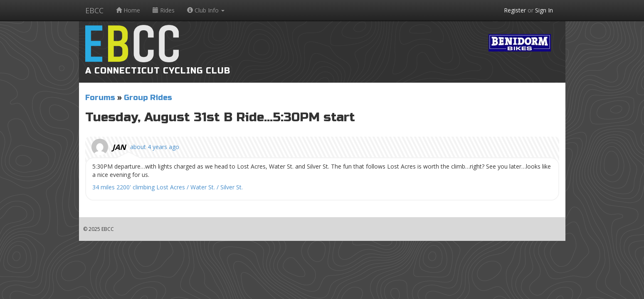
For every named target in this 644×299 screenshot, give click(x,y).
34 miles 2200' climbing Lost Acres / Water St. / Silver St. (168, 187)
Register (515, 10)
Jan (119, 147)
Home (128, 10)
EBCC (94, 10)
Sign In (544, 10)
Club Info (206, 10)
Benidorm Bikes (520, 43)
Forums (100, 98)
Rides (164, 10)
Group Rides (148, 98)
